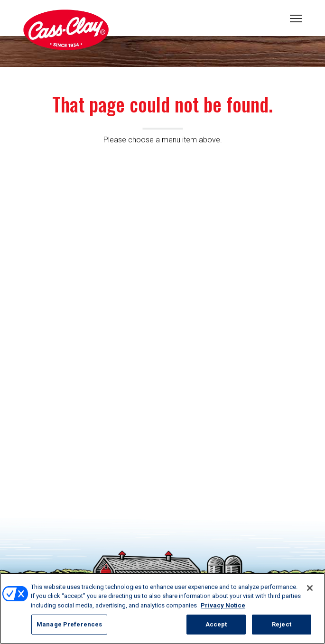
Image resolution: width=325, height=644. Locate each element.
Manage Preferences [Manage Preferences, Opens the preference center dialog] (69, 624)
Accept (216, 624)
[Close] (310, 588)
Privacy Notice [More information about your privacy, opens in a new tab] (223, 605)
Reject (282, 624)
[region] (162, 608)
